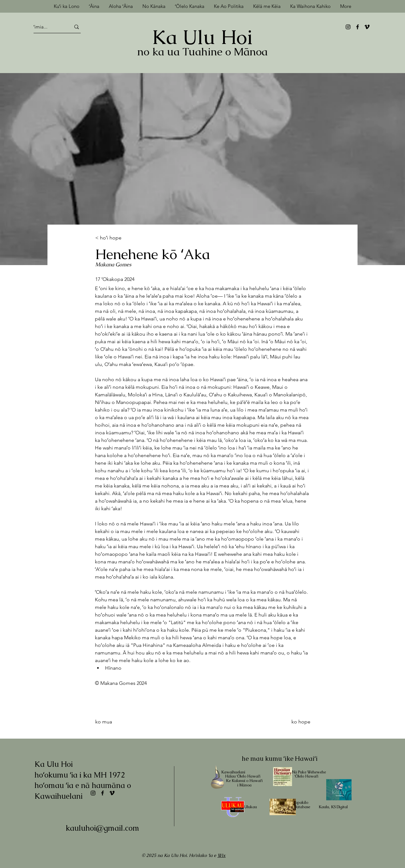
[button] (267, 6)
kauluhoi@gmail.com (103, 828)
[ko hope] (289, 722)
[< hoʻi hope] (116, 238)
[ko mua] (121, 722)
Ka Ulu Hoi (202, 37)
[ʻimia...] (46, 27)
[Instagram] (348, 27)
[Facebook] (358, 27)
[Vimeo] (367, 27)
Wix (221, 855)
